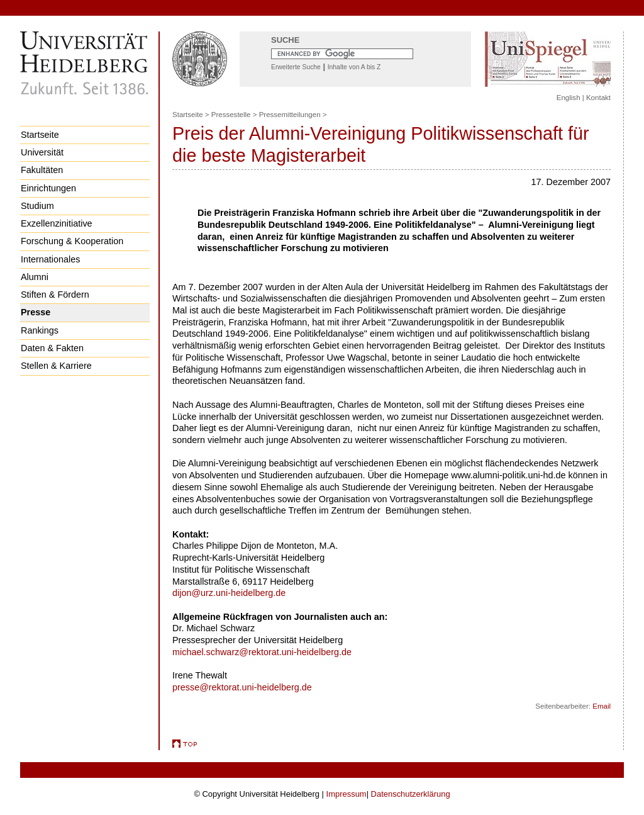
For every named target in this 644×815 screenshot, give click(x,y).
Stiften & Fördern (55, 295)
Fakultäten (42, 170)
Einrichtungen (48, 188)
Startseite (40, 135)
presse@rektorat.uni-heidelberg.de (242, 687)
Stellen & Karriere (56, 366)
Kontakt (598, 98)
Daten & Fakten (52, 348)
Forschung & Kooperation (72, 241)
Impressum (347, 794)
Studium (37, 206)
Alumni (35, 277)
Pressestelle (231, 115)
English (569, 98)
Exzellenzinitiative (57, 223)
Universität (42, 152)
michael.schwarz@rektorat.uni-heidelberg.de (262, 652)
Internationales (50, 259)
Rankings (40, 330)
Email (602, 706)
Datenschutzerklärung (411, 794)
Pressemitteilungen (290, 115)
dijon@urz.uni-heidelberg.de (229, 593)
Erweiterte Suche (296, 67)
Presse (36, 312)
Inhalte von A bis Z (354, 67)
